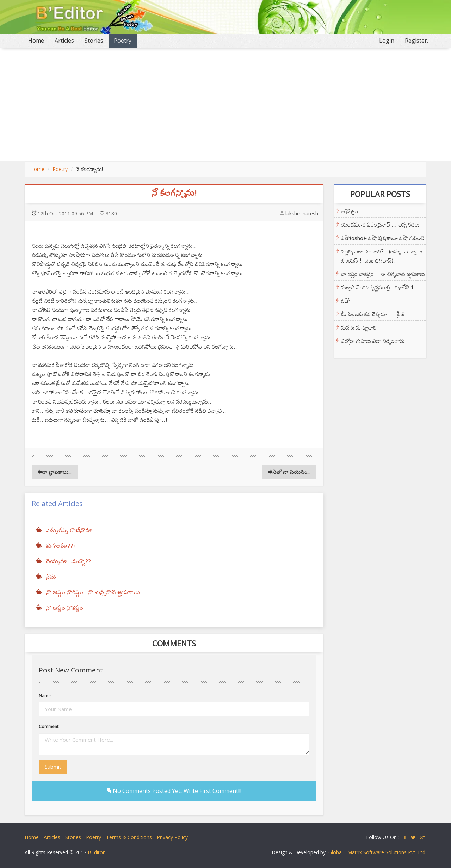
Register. (416, 41)
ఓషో (345, 301)
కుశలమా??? (61, 546)
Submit (53, 767)
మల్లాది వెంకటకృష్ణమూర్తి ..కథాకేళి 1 (377, 287)
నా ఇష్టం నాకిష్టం (64, 608)
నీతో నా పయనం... (289, 472)
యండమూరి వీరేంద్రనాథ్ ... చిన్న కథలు (380, 224)
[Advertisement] (225, 105)
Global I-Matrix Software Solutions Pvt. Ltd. (377, 852)
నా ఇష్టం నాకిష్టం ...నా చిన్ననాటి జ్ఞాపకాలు (93, 593)
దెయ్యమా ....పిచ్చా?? (68, 562)
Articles (64, 41)
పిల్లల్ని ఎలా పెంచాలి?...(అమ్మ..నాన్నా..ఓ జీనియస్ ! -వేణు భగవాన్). (382, 256)
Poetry (123, 41)
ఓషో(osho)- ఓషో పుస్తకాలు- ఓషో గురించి (383, 238)
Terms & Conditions (129, 837)
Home (39, 40)
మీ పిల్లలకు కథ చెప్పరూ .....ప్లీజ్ (373, 314)
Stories (94, 41)
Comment (49, 727)
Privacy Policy (172, 837)
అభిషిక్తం (350, 211)
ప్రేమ (51, 577)
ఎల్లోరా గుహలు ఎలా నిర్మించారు (373, 341)
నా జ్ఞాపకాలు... (55, 472)
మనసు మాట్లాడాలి (359, 327)
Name (45, 696)
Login (387, 41)
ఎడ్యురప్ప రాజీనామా (69, 531)
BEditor (96, 852)
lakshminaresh (302, 213)
